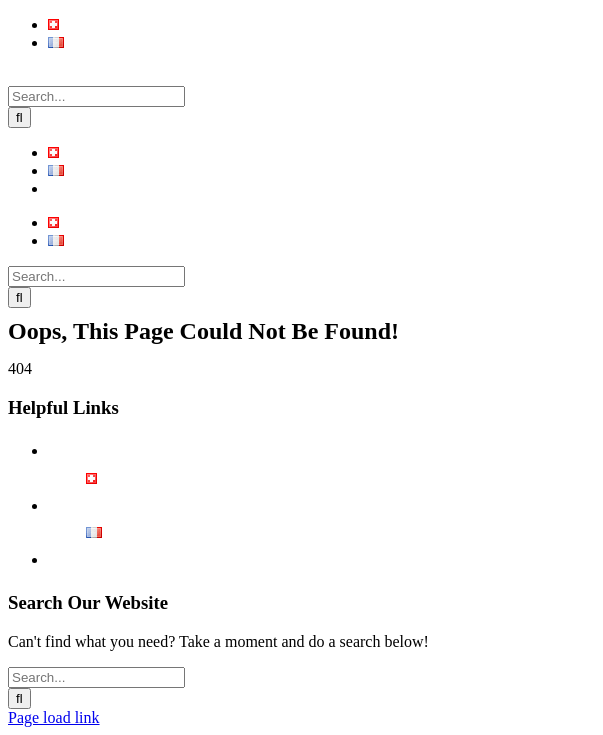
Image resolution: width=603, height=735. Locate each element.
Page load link (54, 717)
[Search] (19, 117)
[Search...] (96, 96)
